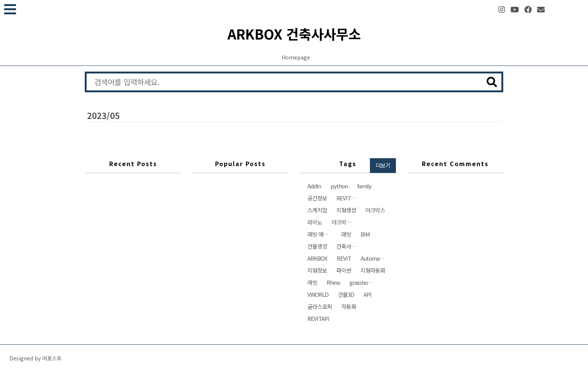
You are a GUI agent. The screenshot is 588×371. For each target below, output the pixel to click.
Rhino (333, 282)
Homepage (296, 57)
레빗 (312, 282)
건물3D (346, 294)
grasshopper (364, 282)
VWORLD (318, 294)
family (364, 186)
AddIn (314, 186)
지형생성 (346, 210)
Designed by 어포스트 (36, 358)
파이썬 (344, 270)
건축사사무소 (351, 246)
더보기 (383, 165)
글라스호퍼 (320, 306)
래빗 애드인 (320, 234)
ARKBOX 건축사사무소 (294, 34)
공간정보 (317, 198)
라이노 (315, 222)
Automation (375, 258)
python (339, 186)
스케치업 (317, 210)
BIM (365, 234)
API (367, 294)
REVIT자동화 (351, 198)
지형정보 (317, 270)
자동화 (349, 306)
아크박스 (375, 210)
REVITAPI (318, 318)
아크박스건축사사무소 (346, 222)
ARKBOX (317, 258)
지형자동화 (373, 270)
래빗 (346, 234)
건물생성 (317, 246)
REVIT (344, 258)
